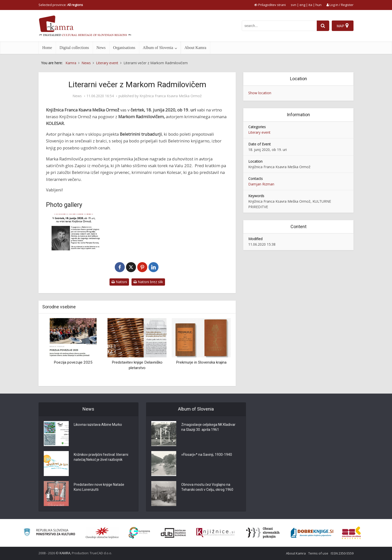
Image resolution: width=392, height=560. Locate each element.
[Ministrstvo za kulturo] (49, 533)
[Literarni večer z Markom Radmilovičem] (75, 233)
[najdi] (323, 26)
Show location (260, 93)
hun (318, 5)
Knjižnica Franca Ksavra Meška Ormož (171, 96)
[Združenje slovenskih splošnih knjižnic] (215, 533)
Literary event (259, 132)
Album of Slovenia (158, 48)
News (101, 48)
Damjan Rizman (261, 184)
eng (302, 5)
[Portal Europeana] (139, 533)
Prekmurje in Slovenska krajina (201, 362)
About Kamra (195, 48)
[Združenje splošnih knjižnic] (351, 533)
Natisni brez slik (148, 282)
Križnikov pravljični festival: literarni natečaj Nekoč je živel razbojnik (101, 457)
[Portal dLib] (173, 533)
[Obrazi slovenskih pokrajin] (263, 533)
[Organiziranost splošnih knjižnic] (102, 533)
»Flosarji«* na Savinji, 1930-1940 (207, 455)
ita (310, 5)
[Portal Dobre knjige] (312, 533)
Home (47, 48)
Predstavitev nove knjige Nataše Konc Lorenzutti (99, 487)
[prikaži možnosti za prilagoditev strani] (270, 5)
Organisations (124, 48)
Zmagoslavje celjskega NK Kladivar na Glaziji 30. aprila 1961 (208, 427)
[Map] (343, 26)
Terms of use (318, 553)
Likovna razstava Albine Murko (98, 425)
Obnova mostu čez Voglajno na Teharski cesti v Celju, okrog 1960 (207, 487)
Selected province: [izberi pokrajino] (61, 5)
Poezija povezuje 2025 (73, 362)
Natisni (119, 282)
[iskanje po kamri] (279, 26)
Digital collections (74, 48)
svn (293, 5)
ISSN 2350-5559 (342, 553)
